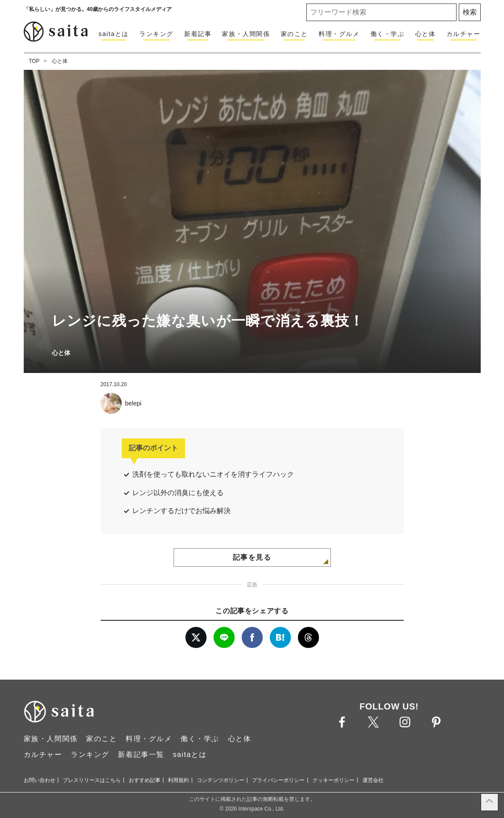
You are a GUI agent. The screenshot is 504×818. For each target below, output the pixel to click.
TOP (34, 61)
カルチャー (464, 34)
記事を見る (252, 557)
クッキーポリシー (334, 780)
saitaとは (114, 34)
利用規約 (178, 780)
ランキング (156, 34)
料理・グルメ (339, 34)
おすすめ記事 (145, 780)
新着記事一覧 (141, 755)
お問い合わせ (40, 780)
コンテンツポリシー (221, 780)
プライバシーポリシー (278, 780)
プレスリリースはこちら (92, 780)
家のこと (294, 34)
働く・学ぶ (388, 34)
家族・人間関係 (246, 34)
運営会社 (373, 780)
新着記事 (198, 34)
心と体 (426, 34)
